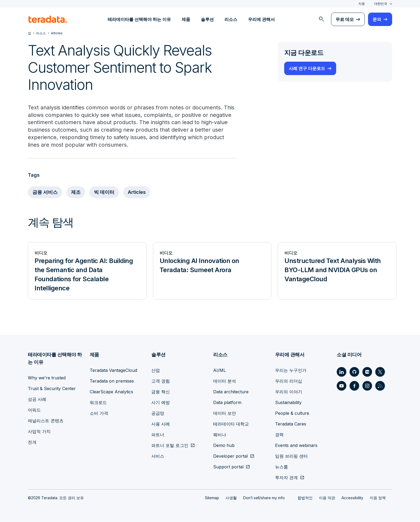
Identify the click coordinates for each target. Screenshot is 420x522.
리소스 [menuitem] (231, 19)
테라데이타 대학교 (231, 424)
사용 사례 (161, 424)
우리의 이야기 (289, 392)
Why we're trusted (47, 378)
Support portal (228, 467)
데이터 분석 (225, 381)
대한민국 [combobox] (381, 4)
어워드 (34, 410)
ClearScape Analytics (111, 392)
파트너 (158, 435)
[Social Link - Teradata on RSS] (380, 386)
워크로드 (98, 403)
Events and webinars (296, 446)
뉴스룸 (282, 467)
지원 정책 (378, 498)
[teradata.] (48, 19)
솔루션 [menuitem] (207, 19)
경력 (279, 435)
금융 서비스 (45, 193)
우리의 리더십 (289, 381)
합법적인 (305, 498)
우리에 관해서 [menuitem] (261, 19)
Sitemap (212, 498)
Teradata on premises (112, 381)
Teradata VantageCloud (113, 371)
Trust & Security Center (52, 389)
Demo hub (224, 446)
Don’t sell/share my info (264, 498)
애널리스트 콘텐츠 (46, 421)
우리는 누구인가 (291, 371)
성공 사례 (37, 399)
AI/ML (220, 371)
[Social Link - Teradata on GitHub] (354, 372)
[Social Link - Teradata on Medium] (367, 372)
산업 (156, 371)
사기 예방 (161, 403)
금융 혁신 (161, 392)
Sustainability (288, 403)
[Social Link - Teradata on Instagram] (367, 386)
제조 (76, 193)
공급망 (158, 413)
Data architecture (231, 392)
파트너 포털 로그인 (170, 446)
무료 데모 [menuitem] (345, 19)
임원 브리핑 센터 (291, 456)
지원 (362, 4)
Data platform (227, 403)
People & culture (292, 413)
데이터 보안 (225, 413)
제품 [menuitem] (186, 19)
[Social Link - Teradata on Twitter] (380, 372)
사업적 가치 (39, 432)
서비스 (158, 456)
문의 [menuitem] (377, 19)
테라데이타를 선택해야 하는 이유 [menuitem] (139, 19)
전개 (32, 442)
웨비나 (220, 435)
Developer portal (230, 456)
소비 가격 (99, 413)
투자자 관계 (286, 478)
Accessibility (352, 498)
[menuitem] (321, 19)
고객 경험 (161, 381)
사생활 (231, 498)
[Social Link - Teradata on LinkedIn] (342, 372)
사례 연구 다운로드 (307, 68)
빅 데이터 (105, 193)
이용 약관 (327, 498)
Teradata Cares (291, 424)
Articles (138, 193)
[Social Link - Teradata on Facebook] (354, 386)
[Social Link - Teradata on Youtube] (342, 386)
